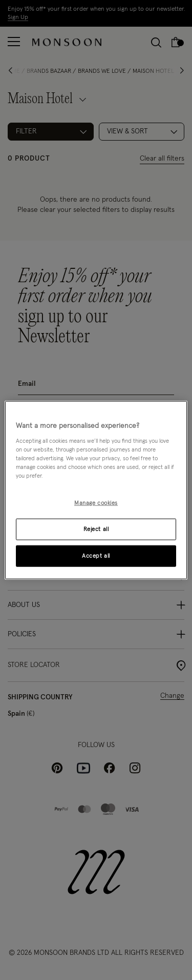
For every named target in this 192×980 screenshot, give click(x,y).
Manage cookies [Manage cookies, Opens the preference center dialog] (96, 503)
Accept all (96, 555)
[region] (96, 490)
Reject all (96, 529)
